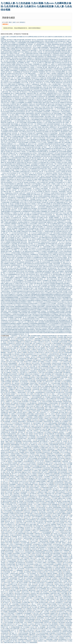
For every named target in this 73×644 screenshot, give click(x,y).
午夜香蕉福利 (7, 616)
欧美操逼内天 (23, 403)
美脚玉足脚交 (50, 535)
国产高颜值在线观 (39, 159)
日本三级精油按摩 (62, 511)
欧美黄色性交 (46, 452)
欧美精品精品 (43, 162)
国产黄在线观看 (36, 581)
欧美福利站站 (11, 179)
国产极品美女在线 (19, 179)
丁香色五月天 (47, 133)
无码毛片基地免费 (58, 616)
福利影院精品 (47, 196)
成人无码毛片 (51, 376)
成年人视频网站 (65, 179)
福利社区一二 (34, 207)
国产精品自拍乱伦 (14, 546)
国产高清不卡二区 (8, 282)
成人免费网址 (27, 165)
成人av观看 (36, 600)
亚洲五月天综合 (10, 47)
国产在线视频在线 (12, 221)
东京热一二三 (29, 600)
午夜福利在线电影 (11, 46)
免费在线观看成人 (13, 222)
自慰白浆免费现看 (61, 567)
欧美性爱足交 (28, 636)
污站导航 (55, 465)
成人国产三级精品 (9, 80)
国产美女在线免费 (33, 135)
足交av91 (55, 353)
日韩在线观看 (22, 247)
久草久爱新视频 (25, 383)
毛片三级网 (30, 394)
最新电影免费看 (18, 282)
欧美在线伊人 (45, 581)
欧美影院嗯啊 (30, 43)
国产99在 (69, 431)
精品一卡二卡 (22, 261)
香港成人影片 (43, 73)
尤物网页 (35, 362)
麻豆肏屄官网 (16, 135)
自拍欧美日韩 (54, 103)
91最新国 (65, 595)
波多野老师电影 (68, 345)
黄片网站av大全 (43, 483)
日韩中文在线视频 (33, 458)
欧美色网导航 (63, 448)
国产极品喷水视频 (43, 136)
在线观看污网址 (46, 190)
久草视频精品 (29, 360)
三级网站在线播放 (20, 477)
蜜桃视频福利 (46, 621)
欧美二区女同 (63, 250)
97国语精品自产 (51, 449)
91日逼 (64, 382)
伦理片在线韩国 (41, 182)
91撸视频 (51, 483)
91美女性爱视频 (16, 164)
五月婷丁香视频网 (20, 452)
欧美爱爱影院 (24, 106)
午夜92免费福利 (36, 156)
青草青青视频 (59, 41)
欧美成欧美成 (47, 221)
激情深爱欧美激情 (17, 158)
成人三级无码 (51, 350)
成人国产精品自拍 (30, 612)
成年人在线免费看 (39, 144)
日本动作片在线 (29, 616)
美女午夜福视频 (9, 623)
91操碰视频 (21, 616)
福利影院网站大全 (60, 161)
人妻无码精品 (15, 58)
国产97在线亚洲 (54, 419)
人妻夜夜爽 (19, 455)
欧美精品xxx (43, 399)
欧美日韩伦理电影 (62, 471)
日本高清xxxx (40, 570)
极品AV (45, 506)
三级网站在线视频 (57, 557)
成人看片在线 (44, 282)
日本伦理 (22, 600)
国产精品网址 (25, 182)
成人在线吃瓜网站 (5, 109)
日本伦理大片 (17, 607)
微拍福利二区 (24, 69)
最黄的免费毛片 (22, 422)
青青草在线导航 (5, 451)
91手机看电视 (55, 412)
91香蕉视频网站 (16, 83)
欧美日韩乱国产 (60, 225)
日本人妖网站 (22, 86)
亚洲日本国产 (28, 626)
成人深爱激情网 (25, 495)
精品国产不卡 (45, 234)
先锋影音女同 (38, 273)
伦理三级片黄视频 (7, 107)
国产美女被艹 (26, 356)
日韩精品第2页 (25, 231)
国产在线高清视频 (47, 40)
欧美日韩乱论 (63, 445)
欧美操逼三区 (15, 173)
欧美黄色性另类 (40, 81)
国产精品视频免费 (49, 434)
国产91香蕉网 (25, 558)
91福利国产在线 (24, 474)
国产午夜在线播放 (55, 233)
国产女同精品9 (14, 635)
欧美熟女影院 (26, 66)
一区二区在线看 (6, 90)
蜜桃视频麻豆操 (58, 130)
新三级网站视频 (19, 184)
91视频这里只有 (16, 89)
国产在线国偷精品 (25, 89)
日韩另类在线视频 (65, 340)
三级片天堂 (45, 423)
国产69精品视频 (66, 142)
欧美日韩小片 (21, 561)
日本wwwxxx (57, 339)
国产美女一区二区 (39, 261)
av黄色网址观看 (40, 219)
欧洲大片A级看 (42, 604)
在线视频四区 (42, 72)
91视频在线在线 (60, 437)
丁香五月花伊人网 (27, 386)
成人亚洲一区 (34, 366)
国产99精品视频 (50, 244)
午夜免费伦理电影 (37, 103)
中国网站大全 (16, 213)
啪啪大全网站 (30, 486)
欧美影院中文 (51, 371)
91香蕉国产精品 (58, 261)
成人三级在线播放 (15, 172)
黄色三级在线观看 (32, 139)
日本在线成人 (49, 527)
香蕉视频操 (48, 557)
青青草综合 (12, 486)
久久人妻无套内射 (36, 369)
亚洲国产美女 (67, 215)
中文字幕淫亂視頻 (9, 512)
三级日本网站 (48, 116)
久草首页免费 (55, 342)
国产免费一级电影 (61, 543)
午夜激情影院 (7, 224)
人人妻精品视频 (46, 46)
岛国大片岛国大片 (51, 511)
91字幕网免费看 (51, 80)
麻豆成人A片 (33, 495)
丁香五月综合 (32, 250)
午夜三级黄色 (52, 276)
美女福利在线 (58, 63)
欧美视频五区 (24, 415)
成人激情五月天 (30, 144)
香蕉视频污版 (43, 484)
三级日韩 (60, 573)
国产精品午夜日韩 (38, 521)
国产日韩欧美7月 (47, 610)
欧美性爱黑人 (60, 115)
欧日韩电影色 (54, 156)
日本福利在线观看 (49, 564)
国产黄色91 (62, 566)
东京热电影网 (6, 244)
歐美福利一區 (66, 555)
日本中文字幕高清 (22, 199)
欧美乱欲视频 (20, 514)
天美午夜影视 (44, 337)
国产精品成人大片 (43, 549)
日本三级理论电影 (44, 256)
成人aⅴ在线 (13, 356)
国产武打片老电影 (48, 264)
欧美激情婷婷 (18, 535)
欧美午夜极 (18, 642)
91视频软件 (8, 380)
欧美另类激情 (38, 101)
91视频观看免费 (11, 159)
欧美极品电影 (11, 471)
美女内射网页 (6, 172)
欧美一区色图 (10, 535)
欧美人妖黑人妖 (5, 268)
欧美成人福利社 (5, 95)
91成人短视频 (15, 589)
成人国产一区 (52, 540)
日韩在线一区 (41, 52)
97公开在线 (12, 529)
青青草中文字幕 (63, 147)
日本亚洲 (26, 570)
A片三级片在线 (22, 394)
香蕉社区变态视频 (15, 119)
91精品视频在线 (22, 228)
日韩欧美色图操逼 (20, 55)
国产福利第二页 (23, 507)
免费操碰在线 (36, 84)
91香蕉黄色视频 (40, 44)
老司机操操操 (7, 58)
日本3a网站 (46, 445)
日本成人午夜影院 (61, 172)
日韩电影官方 (48, 461)
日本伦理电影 (6, 169)
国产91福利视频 (33, 161)
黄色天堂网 (23, 346)
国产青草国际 (38, 46)
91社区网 (40, 629)
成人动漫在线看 (24, 98)
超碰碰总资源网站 (41, 481)
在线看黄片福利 (67, 630)
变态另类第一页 (47, 590)
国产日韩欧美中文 (65, 173)
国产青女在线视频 (65, 580)
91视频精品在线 (49, 149)
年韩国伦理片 (68, 449)
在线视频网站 (22, 44)
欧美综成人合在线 (6, 601)
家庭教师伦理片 (42, 371)
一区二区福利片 (36, 188)
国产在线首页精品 (19, 162)
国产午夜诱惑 (63, 256)
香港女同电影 (51, 437)
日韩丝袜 (20, 500)
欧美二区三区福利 (8, 201)
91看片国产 (8, 420)
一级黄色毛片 (60, 277)
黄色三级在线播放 (11, 61)
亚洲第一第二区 (11, 339)
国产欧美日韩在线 (60, 153)
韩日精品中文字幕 (30, 121)
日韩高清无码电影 (27, 442)
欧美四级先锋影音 (59, 443)
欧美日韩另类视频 (23, 142)
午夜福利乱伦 (34, 371)
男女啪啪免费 (33, 169)
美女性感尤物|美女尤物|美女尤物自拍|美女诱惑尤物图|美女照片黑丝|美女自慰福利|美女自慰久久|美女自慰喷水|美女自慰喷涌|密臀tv (37, 327)
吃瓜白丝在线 (46, 468)
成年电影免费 (20, 40)
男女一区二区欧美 (46, 537)
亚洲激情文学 (68, 486)
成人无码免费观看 (45, 534)
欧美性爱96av (31, 503)
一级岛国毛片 (62, 141)
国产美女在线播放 (54, 256)
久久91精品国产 (25, 279)
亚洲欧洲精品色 (33, 152)
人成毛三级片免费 (43, 50)
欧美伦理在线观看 (53, 238)
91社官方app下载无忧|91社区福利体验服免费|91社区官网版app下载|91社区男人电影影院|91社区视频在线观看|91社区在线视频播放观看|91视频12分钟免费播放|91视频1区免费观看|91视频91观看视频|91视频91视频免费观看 (36, 316)
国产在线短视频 (32, 96)
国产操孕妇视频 (55, 452)
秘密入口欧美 (20, 566)
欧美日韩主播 (14, 438)
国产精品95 (11, 527)
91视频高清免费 (27, 448)
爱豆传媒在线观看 (55, 554)
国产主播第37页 (46, 259)
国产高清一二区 (51, 601)
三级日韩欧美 (53, 49)
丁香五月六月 (18, 170)
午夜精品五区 (22, 580)
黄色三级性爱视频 (9, 239)
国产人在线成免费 (58, 247)
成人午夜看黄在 (50, 265)
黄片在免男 (4, 376)
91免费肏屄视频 (11, 564)
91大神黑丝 (48, 432)
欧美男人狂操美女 (32, 465)
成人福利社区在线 (48, 382)
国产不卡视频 (67, 527)
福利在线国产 (10, 425)
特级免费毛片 (59, 577)
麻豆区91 (63, 537)
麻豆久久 (18, 389)
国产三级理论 (48, 498)
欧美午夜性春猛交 (33, 208)
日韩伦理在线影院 (27, 188)
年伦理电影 (39, 357)
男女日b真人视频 (22, 116)
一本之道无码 (52, 188)
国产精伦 (11, 376)
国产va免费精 (38, 616)
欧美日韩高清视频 (50, 52)
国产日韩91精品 (21, 348)
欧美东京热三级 (31, 132)
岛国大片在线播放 (21, 405)
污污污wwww (38, 469)
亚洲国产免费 (32, 449)
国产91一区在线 (18, 195)
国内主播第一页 (10, 251)
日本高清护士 (44, 241)
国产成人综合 (26, 601)
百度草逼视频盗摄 (47, 532)
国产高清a (38, 624)
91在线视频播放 (66, 227)
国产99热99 (33, 494)
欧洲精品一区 (42, 279)
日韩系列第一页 (5, 115)
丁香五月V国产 (24, 638)
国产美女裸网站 (14, 228)
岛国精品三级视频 (13, 130)
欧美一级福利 (26, 491)
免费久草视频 (17, 231)
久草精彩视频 (5, 514)
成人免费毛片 (7, 218)
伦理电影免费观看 (58, 527)
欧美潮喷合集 (62, 156)
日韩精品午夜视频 (51, 604)
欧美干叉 (48, 342)
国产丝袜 (37, 486)
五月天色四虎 (55, 70)
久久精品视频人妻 (15, 244)
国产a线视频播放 (46, 273)
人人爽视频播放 (21, 144)
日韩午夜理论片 (31, 630)
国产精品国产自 (29, 257)
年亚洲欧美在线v (24, 604)
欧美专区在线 (67, 80)
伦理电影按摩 (41, 409)
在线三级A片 (48, 478)
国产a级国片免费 (47, 406)
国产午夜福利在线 (61, 431)
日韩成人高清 (33, 535)
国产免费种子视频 (40, 149)
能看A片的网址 (59, 440)
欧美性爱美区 (32, 463)
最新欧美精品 (53, 176)
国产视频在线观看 (59, 202)
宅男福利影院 (50, 93)
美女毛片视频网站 (41, 348)
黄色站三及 (41, 368)
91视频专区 (25, 435)
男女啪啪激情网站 (45, 167)
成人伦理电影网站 (64, 613)
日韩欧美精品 (26, 158)
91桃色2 (44, 626)
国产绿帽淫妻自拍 (12, 60)
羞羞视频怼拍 (65, 425)
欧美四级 (12, 411)
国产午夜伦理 (34, 90)
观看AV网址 (30, 598)
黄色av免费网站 (57, 590)
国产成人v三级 (17, 153)
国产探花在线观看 (46, 363)
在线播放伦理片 (31, 405)
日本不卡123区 (13, 534)
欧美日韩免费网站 (39, 567)
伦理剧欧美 (55, 432)
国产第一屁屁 (10, 472)
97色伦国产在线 (62, 282)
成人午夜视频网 (44, 225)
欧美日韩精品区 (24, 244)
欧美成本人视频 (12, 348)
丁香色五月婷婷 (23, 368)
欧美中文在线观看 (22, 596)
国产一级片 (36, 412)
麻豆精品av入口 (60, 150)
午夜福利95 (24, 454)
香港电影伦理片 (27, 49)
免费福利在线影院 (52, 57)
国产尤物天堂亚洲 (25, 369)
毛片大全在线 (32, 560)
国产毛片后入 (9, 379)
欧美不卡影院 (20, 531)
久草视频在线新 (33, 75)
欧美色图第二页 (44, 466)
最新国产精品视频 (67, 632)
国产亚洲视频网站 (51, 216)
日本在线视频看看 (49, 261)
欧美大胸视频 (33, 231)
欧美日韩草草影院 (6, 458)
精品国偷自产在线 (18, 201)
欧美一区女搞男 (17, 402)
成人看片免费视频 (23, 208)
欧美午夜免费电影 (60, 512)
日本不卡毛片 (54, 190)
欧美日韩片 (46, 572)
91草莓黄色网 (44, 488)
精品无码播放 (19, 165)
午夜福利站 (64, 475)
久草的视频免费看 (67, 118)
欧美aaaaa (65, 507)
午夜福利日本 (11, 343)
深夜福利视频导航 (44, 61)
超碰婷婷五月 (15, 101)
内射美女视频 (27, 57)
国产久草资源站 (29, 133)
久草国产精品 (68, 268)
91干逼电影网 (45, 411)
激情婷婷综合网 (23, 449)
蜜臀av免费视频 (11, 49)
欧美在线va (31, 353)
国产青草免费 (57, 231)
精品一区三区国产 (13, 208)
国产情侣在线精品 (9, 41)
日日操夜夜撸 (26, 512)
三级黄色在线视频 (28, 538)
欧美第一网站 (8, 92)
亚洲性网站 (52, 633)
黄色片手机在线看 (30, 245)
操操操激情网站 (58, 507)
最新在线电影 (52, 66)
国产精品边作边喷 (9, 257)
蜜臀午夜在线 (57, 391)
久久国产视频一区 (14, 250)
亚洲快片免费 (55, 388)
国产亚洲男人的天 (39, 527)
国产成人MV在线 (57, 257)
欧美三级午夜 (42, 535)
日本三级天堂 (28, 179)
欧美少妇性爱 (13, 268)
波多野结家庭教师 (41, 635)
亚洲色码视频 (39, 109)
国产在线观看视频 (43, 366)
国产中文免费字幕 (37, 262)
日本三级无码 (18, 538)
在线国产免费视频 (50, 81)
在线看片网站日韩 (59, 159)
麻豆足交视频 (57, 469)
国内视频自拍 (4, 256)
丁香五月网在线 (22, 132)
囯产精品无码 (16, 75)
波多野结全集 (6, 126)
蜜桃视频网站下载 (30, 196)
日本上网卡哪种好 (19, 527)
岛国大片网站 (18, 41)
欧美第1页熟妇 (27, 270)
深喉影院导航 (54, 196)
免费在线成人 (67, 69)
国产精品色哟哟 (38, 550)
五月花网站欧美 (27, 225)
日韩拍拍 (22, 340)
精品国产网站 (7, 101)
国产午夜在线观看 (22, 268)
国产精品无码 (27, 150)
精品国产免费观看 (41, 449)
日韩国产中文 (58, 596)
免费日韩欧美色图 (9, 642)
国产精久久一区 (7, 575)
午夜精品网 (21, 612)
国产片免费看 (47, 515)
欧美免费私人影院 (53, 351)
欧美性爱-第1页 (63, 40)
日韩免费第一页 (25, 494)
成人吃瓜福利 (55, 477)
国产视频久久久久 (10, 406)
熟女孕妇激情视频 (11, 500)
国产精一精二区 (53, 89)
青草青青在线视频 (57, 118)
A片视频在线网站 (34, 115)
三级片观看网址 (20, 63)
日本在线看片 (42, 165)
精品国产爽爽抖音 (17, 547)
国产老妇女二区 (7, 603)
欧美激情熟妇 (14, 578)
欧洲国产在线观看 (23, 277)
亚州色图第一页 (34, 573)
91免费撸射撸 (50, 583)
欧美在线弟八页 (23, 587)
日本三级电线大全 (6, 359)
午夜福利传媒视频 (63, 578)
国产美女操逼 (64, 158)
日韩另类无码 (50, 248)
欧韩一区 (31, 584)
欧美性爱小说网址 (18, 193)
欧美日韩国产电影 (66, 406)
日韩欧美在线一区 (42, 224)
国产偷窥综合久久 (8, 69)
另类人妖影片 (12, 259)
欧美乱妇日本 (65, 231)
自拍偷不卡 (54, 442)
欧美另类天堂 (29, 259)
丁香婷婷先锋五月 (7, 50)
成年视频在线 (67, 373)
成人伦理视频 (47, 204)
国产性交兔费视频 (52, 224)
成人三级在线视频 (46, 195)
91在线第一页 (66, 365)
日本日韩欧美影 (38, 394)
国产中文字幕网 (23, 173)
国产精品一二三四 (30, 63)
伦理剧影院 (42, 420)
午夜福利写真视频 (23, 618)
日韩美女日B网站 (66, 210)
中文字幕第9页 (32, 218)
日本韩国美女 (37, 276)
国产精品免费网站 (12, 149)
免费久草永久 (68, 165)
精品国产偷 (8, 397)
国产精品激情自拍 (28, 500)
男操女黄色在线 (9, 150)
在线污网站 (4, 567)
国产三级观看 (27, 193)
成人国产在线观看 (50, 618)
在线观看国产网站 (11, 230)
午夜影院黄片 (57, 538)
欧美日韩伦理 (49, 570)
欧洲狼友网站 (7, 569)
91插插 (19, 337)
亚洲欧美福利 (65, 178)
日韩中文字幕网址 (41, 454)
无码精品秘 (26, 535)
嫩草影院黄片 (33, 590)
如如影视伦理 (52, 607)
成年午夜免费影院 (37, 517)
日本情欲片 (49, 362)
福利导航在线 (12, 270)
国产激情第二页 (34, 633)
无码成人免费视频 (51, 524)
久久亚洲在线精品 (43, 135)
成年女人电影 (9, 494)
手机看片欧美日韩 (18, 57)
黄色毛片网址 (13, 116)
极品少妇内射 (28, 100)
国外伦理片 (43, 455)
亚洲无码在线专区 (62, 234)
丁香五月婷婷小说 (28, 184)
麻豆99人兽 (49, 353)
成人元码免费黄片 (8, 279)
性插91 (38, 503)
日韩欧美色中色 (26, 238)
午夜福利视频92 (14, 70)
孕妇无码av (18, 593)
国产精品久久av (30, 247)
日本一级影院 (60, 600)
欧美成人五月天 (36, 282)
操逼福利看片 (23, 93)
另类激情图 (52, 475)
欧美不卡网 (65, 606)
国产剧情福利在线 (59, 77)
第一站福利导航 (13, 432)
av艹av (64, 454)
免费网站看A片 (67, 130)
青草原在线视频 (11, 405)
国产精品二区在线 (36, 155)
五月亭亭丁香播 (24, 96)
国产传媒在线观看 (21, 524)
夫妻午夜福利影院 (33, 586)
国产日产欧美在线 (13, 457)
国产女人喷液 (67, 182)
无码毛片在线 (23, 202)
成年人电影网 (27, 61)
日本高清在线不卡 (66, 369)
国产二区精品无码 (24, 210)
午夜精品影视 (9, 558)
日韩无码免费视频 (61, 627)
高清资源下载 (59, 276)
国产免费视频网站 (50, 96)
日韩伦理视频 (30, 534)
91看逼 (30, 497)
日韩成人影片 (62, 451)
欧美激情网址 (19, 471)
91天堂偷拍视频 (41, 139)
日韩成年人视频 (6, 139)
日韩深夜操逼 (59, 345)
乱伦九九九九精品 (36, 569)
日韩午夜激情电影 (29, 271)
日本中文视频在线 (67, 544)
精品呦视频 (19, 442)
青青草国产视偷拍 (46, 141)
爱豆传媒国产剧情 (56, 270)
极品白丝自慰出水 (16, 106)
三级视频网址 (50, 420)
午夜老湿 (59, 563)
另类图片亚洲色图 (46, 365)
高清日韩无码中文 (39, 561)
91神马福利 (26, 547)
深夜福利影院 (38, 268)
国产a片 (65, 563)
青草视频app (62, 639)
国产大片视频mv (11, 103)
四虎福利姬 (63, 417)
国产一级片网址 (45, 612)
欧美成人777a (48, 377)
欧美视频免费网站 (61, 72)
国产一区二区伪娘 (19, 190)
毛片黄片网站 (9, 231)
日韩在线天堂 (30, 95)
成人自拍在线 (33, 549)
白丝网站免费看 (14, 126)
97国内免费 (46, 428)
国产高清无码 (27, 428)
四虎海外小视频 (5, 618)
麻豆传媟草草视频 (58, 248)
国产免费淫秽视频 (54, 239)
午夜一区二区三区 (65, 184)
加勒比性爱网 (11, 77)
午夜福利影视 (4, 632)
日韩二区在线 (58, 463)
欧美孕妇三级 (67, 489)
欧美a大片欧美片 (41, 216)
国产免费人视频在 (47, 560)
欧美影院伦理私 (23, 475)
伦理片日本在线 (50, 130)
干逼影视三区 (6, 138)
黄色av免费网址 (51, 543)
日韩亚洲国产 (28, 468)
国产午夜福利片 (41, 228)
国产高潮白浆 (38, 281)
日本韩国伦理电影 (49, 43)
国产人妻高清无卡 (43, 170)
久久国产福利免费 (10, 606)
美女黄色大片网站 (26, 554)
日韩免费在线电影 (58, 69)
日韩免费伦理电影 (16, 399)
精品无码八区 (25, 575)
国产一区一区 (9, 233)
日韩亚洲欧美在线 (32, 509)
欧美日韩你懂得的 (38, 538)
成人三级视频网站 (42, 126)
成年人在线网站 (21, 118)
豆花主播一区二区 (16, 155)
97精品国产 (53, 411)
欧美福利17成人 (56, 169)
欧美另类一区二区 (41, 619)
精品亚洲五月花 (59, 81)
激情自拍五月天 (9, 225)
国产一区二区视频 (18, 572)
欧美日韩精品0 (13, 518)
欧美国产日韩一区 (6, 627)
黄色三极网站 (18, 80)
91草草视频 (32, 382)
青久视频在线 (19, 61)
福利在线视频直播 (13, 44)
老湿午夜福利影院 (63, 472)
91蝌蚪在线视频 (16, 107)
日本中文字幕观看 (9, 238)
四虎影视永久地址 (23, 437)
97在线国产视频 (58, 555)
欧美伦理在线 (24, 380)
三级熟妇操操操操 (48, 609)
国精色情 (30, 609)
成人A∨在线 (30, 406)
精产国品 (11, 391)
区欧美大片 (39, 506)
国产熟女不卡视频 (50, 175)
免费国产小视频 (14, 277)
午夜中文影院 (26, 488)
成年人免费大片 (50, 408)
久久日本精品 (27, 411)
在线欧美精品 (48, 70)
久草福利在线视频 (12, 271)
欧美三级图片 (67, 41)
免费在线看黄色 (30, 113)
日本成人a (66, 440)
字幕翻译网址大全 (17, 188)
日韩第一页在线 (40, 106)
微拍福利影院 (64, 132)
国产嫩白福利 (33, 158)
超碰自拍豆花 (52, 356)
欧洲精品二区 (25, 642)
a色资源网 (38, 632)
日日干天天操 (18, 182)
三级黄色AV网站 (14, 573)
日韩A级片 (24, 480)
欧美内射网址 (39, 221)
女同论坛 (53, 431)
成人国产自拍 (24, 265)
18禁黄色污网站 (56, 179)
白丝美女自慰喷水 (8, 511)
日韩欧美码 (62, 531)
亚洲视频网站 (44, 211)
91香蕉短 (49, 400)
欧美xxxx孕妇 (26, 592)
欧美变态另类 (5, 484)
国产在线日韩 (34, 546)
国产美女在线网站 (11, 392)
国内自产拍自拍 (45, 176)
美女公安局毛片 (36, 363)
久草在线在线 (54, 192)
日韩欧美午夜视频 (24, 546)
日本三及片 (27, 366)
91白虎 (5, 363)
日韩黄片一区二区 (61, 216)
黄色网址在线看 (68, 248)
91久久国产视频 (26, 73)
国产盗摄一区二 (65, 517)
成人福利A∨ (26, 443)
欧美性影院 (7, 394)
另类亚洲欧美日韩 (61, 601)
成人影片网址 (52, 225)
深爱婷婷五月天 (11, 524)
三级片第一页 (42, 172)
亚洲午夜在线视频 (58, 267)
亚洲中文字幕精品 (26, 107)
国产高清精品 (7, 152)
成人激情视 (32, 445)
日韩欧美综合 (49, 173)
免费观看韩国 (49, 207)
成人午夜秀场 (33, 474)
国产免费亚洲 (15, 403)
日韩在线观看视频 (37, 468)
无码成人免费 (42, 267)
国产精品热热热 (26, 593)
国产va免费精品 (24, 104)
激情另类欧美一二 (55, 409)
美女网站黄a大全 (25, 224)
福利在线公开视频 (38, 54)
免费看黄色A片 (53, 127)
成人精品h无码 (42, 601)
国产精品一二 (45, 147)
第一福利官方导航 (62, 396)
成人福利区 (28, 391)
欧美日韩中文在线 (9, 626)
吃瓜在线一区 (23, 498)
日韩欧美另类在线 (57, 363)
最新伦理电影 (65, 383)
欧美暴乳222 (41, 474)
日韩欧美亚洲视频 (65, 112)
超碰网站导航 (8, 87)
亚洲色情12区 (65, 389)
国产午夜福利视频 (38, 133)
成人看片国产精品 (11, 236)
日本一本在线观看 (5, 119)
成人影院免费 (56, 569)
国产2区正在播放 (29, 141)
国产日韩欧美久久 (45, 442)
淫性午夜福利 (8, 609)
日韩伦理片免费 (47, 360)
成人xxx (24, 440)
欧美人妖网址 (33, 52)
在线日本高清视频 (47, 402)
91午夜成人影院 (31, 481)
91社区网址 (28, 388)
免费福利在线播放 (11, 63)
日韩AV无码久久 (52, 208)
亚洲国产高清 (57, 173)
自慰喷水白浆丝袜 (21, 409)
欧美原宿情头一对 (31, 563)
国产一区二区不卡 (60, 242)
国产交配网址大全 (57, 201)
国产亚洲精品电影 (40, 130)
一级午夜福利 (62, 133)
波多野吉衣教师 (62, 64)
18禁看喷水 (29, 610)
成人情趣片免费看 (37, 179)
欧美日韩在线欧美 (30, 178)
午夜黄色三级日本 (59, 584)
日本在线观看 (30, 564)
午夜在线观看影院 (31, 520)
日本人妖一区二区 (18, 567)
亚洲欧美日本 (50, 359)
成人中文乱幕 (49, 75)
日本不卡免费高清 (43, 187)
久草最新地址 (9, 400)
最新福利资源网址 (21, 113)
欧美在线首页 (7, 351)
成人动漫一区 (49, 146)
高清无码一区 (19, 428)
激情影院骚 (13, 503)
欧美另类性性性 (34, 419)
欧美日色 (69, 480)
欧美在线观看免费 (16, 440)
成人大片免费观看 (48, 555)
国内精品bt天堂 (6, 78)
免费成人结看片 (5, 411)
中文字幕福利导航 (66, 409)
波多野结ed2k (65, 538)
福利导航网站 (34, 165)
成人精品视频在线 (11, 198)
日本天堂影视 (55, 199)
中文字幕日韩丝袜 (41, 138)
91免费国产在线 (55, 250)
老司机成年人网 (66, 534)
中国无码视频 (52, 136)
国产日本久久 (42, 185)
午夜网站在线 (55, 55)
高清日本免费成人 (35, 488)
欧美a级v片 (53, 572)
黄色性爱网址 (41, 618)
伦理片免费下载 (30, 477)
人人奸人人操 (24, 267)
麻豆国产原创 (57, 386)
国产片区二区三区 (27, 239)
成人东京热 (39, 445)
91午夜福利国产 (28, 544)
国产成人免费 (33, 607)
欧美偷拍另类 (50, 552)
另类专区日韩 (48, 623)
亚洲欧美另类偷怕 (40, 414)
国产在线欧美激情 (28, 54)
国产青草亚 (14, 639)
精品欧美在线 (41, 98)
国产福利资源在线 (62, 518)
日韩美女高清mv (7, 89)
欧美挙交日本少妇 (36, 491)
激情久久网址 (34, 129)
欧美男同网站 (63, 351)
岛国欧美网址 (42, 77)
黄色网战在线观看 (41, 380)
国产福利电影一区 (30, 44)
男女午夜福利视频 (15, 169)
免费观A (25, 353)
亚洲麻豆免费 (44, 448)
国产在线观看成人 (16, 248)
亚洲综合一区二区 (28, 233)
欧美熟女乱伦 (48, 113)
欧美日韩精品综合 (33, 638)
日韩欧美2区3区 (32, 277)
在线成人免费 (42, 511)
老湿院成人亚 (65, 149)
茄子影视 (16, 623)
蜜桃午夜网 (19, 443)
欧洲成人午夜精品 (44, 419)
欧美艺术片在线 (11, 366)
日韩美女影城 (63, 230)
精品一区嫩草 (32, 227)
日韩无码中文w (11, 624)
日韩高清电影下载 (16, 601)
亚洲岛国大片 (45, 354)
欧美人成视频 (39, 178)
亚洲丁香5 (15, 368)
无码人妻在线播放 (54, 205)
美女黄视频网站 (39, 112)
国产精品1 (3, 409)
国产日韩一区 (39, 346)
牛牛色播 (55, 498)
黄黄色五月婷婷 (26, 170)
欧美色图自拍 (52, 41)
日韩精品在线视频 (48, 257)
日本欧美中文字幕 (61, 438)
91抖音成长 (52, 603)
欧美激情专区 (18, 512)
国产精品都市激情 (47, 101)
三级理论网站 (43, 84)
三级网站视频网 (8, 469)
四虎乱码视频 (31, 498)
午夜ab (50, 569)
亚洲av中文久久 (58, 43)
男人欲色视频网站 (52, 152)
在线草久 (51, 595)
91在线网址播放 (26, 603)
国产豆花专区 (12, 196)
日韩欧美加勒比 (55, 273)
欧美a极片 (69, 532)
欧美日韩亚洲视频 (16, 90)
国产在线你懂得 (51, 586)
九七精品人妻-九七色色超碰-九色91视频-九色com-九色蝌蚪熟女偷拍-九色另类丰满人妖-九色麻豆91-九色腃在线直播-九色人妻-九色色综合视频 (36, 6)
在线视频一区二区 (43, 475)
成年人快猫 (20, 362)
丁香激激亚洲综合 (11, 55)
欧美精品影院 (65, 58)
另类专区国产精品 (20, 273)
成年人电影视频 (42, 518)
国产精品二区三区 (17, 127)
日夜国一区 (12, 442)
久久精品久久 (62, 187)
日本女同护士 (34, 77)
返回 (14, 22)
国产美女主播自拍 (61, 480)
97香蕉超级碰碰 (26, 176)
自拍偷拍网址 (51, 512)
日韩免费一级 (45, 268)
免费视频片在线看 (16, 224)
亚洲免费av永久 (67, 587)
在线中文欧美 (40, 210)
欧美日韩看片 (8, 549)
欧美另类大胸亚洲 (21, 196)
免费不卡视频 (25, 136)
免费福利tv (44, 376)
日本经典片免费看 (11, 64)
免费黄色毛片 (50, 222)
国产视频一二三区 (63, 181)
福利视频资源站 (33, 595)
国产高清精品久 (18, 526)
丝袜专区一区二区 (57, 400)
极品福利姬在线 (33, 69)
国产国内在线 (28, 162)
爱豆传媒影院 (51, 380)
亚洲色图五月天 (23, 101)
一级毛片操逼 (49, 279)
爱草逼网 (10, 607)
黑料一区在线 (13, 95)
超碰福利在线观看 (47, 179)
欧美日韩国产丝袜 (57, 213)
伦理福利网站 (47, 112)
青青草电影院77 (18, 448)
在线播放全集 (38, 230)
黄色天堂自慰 (20, 271)
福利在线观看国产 (6, 345)
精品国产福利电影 (43, 90)
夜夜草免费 (21, 365)
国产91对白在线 (11, 113)
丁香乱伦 (46, 615)
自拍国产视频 (68, 603)
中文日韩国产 (17, 592)
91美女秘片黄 (4, 604)
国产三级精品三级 (63, 47)
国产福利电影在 (44, 540)
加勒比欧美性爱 (35, 61)
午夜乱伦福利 (6, 104)
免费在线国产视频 (49, 63)
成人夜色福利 (16, 354)
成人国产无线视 (44, 236)
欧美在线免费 (19, 110)
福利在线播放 (65, 385)
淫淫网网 (66, 359)
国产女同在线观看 (45, 613)
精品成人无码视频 (15, 204)
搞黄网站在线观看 (66, 270)
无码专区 (61, 486)
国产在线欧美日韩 (64, 205)
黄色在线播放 (22, 178)
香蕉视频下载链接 (60, 50)
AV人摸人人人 (5, 481)
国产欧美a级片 (57, 58)
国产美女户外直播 (22, 221)
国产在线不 (6, 635)
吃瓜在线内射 (9, 215)
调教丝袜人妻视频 (52, 573)
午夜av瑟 (18, 396)
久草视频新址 (46, 281)
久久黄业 (13, 428)
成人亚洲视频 (4, 130)
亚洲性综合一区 (15, 210)
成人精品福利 (65, 391)
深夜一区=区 (64, 468)
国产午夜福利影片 (27, 345)
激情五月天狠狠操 (58, 129)
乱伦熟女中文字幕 (7, 83)
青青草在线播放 (13, 365)
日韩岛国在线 (34, 170)
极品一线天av (10, 360)
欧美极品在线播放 (24, 185)
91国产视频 (64, 593)
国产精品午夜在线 (32, 351)
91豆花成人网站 (11, 615)
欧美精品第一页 (65, 469)
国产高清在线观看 (49, 124)
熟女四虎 (5, 483)
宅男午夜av (23, 465)
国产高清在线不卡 (50, 153)
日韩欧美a (37, 534)
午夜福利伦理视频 (17, 609)
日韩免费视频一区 (52, 503)
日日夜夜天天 (36, 162)
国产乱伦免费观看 (62, 127)
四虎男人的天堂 (50, 558)
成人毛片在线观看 (34, 455)
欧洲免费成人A (10, 182)
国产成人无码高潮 (37, 40)
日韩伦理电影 (29, 521)
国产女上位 (4, 463)
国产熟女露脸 (7, 600)
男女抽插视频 (7, 422)
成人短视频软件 (20, 230)
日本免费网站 (58, 564)
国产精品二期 (50, 385)
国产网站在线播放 (57, 113)
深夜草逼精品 (53, 428)
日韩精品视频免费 (24, 146)
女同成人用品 (49, 107)
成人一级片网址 (26, 77)
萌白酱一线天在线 (25, 213)
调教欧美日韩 (63, 199)
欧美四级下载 (67, 276)
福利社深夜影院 (29, 561)
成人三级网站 (61, 626)
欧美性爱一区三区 (13, 504)
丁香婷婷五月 (24, 50)
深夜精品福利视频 (30, 619)
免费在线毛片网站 (32, 93)
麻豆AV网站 (59, 494)
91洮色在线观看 (16, 227)
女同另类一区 (41, 175)
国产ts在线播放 (58, 106)
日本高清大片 (39, 199)
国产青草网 (21, 569)
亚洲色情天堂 (32, 106)
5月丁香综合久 (41, 639)
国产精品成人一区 (13, 276)
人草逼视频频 (56, 560)
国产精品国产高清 (14, 146)
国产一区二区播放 (16, 267)
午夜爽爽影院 (31, 101)
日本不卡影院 (52, 492)
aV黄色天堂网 (25, 337)
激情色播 (65, 400)
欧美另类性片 (60, 87)
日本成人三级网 (51, 523)
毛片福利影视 (16, 98)
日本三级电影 (34, 107)
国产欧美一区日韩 (13, 261)
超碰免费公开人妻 (19, 251)
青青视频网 (13, 484)
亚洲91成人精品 (30, 149)
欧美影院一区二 (47, 383)
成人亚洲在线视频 (7, 164)
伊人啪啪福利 (51, 484)
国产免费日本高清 (59, 547)
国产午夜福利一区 (32, 67)
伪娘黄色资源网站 (56, 497)
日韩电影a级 (32, 435)
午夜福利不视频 (49, 501)
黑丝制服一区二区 (11, 281)
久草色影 (27, 569)
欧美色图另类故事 (59, 483)
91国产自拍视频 (6, 248)
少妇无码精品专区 (20, 391)
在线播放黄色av (9, 193)
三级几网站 (39, 382)
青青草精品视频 (6, 106)
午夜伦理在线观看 (30, 130)
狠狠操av (45, 636)
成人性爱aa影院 (24, 135)
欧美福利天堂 (10, 468)
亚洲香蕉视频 (68, 245)
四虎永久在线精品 (14, 557)
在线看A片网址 (59, 558)
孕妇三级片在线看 (8, 577)
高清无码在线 (66, 635)
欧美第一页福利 (27, 241)
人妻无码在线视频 (51, 627)
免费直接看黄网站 (23, 635)
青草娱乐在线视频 (11, 610)
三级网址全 (55, 360)
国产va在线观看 (51, 348)
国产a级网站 (41, 362)
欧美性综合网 (11, 262)
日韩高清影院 (15, 359)
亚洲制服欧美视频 (21, 520)
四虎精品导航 (16, 380)
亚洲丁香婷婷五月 (45, 193)
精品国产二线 (41, 158)
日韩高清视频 (68, 254)
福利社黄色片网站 (17, 66)
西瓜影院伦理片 (15, 109)
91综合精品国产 (11, 110)
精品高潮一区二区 (21, 489)
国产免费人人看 (46, 606)
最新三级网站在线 (44, 471)
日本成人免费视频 (49, 159)
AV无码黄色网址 (34, 187)
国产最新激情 (11, 184)
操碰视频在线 (56, 504)
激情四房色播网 (14, 86)
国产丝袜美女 (65, 339)
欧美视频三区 (33, 146)
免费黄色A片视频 (42, 492)
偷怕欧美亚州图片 (61, 607)
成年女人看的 (39, 274)
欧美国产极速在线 (39, 434)
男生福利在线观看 (8, 57)
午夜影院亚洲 (4, 432)
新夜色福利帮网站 (65, 609)
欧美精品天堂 (16, 219)
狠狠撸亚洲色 (65, 109)
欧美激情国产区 (38, 544)
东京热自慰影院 (59, 182)
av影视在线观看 (46, 262)
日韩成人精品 (41, 153)
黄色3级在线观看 (57, 402)
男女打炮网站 (66, 261)
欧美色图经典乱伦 (29, 461)
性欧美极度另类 (41, 463)
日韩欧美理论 (8, 537)
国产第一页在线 (67, 129)
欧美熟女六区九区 (53, 495)
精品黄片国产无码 (9, 446)
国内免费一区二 (39, 247)
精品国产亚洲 (44, 276)
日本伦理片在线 (49, 339)
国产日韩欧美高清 (36, 195)
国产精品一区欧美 (25, 555)
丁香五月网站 (57, 382)
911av (57, 484)
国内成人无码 (11, 133)
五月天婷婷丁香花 (14, 515)
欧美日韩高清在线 (14, 96)
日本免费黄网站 (55, 86)
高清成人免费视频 (46, 110)
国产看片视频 (19, 411)
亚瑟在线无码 (53, 268)
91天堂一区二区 (65, 198)
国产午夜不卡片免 (23, 463)
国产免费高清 (56, 198)
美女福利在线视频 (34, 41)
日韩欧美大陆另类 (14, 481)
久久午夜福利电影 (62, 100)
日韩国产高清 (15, 458)
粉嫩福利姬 (32, 635)
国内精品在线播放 (44, 119)
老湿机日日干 (64, 169)
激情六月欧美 (43, 87)
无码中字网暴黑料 (27, 181)
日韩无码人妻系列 (22, 412)
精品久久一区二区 (14, 632)
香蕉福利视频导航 (63, 423)
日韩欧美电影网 (23, 504)
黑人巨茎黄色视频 (7, 187)
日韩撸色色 (60, 572)
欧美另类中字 (63, 193)
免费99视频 (55, 451)
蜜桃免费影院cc (52, 100)
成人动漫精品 (24, 377)
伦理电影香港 (26, 254)
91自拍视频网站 (20, 103)
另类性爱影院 (7, 497)
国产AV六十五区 (37, 181)
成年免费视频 (54, 379)
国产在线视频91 (47, 121)
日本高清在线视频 (9, 241)
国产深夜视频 (4, 374)
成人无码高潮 (9, 492)
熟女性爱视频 (49, 373)
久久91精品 (58, 385)
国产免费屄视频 (34, 279)
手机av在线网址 (53, 337)
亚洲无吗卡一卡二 (45, 412)
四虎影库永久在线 (40, 429)
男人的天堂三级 (50, 77)
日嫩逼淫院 (58, 425)
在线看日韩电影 (55, 193)
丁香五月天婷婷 (66, 84)
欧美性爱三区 (18, 491)
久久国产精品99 (33, 629)
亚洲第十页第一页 (29, 46)
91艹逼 (61, 405)
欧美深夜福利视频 (21, 486)
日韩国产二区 (13, 216)
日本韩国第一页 (39, 580)
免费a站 (9, 586)
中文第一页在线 (30, 118)
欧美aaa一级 (36, 497)
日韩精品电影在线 (24, 172)
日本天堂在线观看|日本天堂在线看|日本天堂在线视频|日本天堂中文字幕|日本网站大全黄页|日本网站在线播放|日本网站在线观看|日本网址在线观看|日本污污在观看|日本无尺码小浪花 (36, 325)
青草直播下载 (41, 67)
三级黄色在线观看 (15, 454)
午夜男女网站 (39, 377)
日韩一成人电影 (49, 158)
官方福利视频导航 (25, 211)
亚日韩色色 (14, 422)
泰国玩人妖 (60, 457)
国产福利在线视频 (41, 440)
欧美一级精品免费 (22, 509)
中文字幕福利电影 (59, 245)
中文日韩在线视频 (29, 501)
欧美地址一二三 (34, 253)
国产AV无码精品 (51, 162)
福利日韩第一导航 (26, 242)
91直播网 (38, 612)
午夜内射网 (62, 419)
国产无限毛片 (11, 54)
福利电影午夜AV (61, 241)
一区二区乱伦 (22, 363)
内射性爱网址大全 (50, 567)
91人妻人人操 (67, 405)
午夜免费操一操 (15, 415)
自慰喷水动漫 (52, 170)
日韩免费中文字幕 (13, 178)
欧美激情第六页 (67, 264)
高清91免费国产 (52, 241)
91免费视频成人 (20, 281)
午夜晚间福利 (4, 270)
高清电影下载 (22, 138)
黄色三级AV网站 (50, 182)
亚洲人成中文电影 (54, 448)
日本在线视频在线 (49, 425)
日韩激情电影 (66, 494)
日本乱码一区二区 (21, 615)
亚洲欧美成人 (41, 432)
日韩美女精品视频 (19, 156)
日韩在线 (23, 354)
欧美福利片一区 (65, 221)
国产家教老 (20, 636)
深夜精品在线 (53, 471)
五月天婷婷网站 (37, 86)
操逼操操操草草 (25, 253)
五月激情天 (7, 417)
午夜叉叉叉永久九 (20, 357)
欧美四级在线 (17, 69)
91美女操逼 (13, 636)
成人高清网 (37, 379)
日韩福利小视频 (12, 388)
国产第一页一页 (6, 267)
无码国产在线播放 (67, 113)
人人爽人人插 (50, 84)
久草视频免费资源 (20, 198)
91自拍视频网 (27, 613)
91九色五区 (17, 400)
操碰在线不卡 (41, 213)
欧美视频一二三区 (35, 337)
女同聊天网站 (13, 590)
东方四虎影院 (15, 218)
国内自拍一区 (60, 208)
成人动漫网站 (9, 554)
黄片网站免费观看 (21, 406)
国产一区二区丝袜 (56, 109)
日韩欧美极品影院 (19, 100)
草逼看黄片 (22, 417)
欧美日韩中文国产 (36, 176)
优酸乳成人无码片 (27, 472)
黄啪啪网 (56, 566)
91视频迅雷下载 (25, 119)
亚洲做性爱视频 (58, 227)
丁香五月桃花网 (8, 127)
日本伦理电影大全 (58, 629)
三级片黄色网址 (66, 121)
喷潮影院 (32, 515)
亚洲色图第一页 (37, 626)
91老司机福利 (14, 618)
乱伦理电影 (40, 587)
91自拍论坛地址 (39, 55)
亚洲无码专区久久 (24, 187)
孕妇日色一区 (6, 204)
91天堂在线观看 (41, 248)
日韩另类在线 (43, 215)
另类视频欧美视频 (61, 348)
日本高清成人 (4, 276)
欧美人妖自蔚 (58, 244)
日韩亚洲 (23, 478)
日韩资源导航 (36, 389)
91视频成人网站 (8, 135)
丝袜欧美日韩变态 (41, 400)
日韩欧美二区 (34, 238)
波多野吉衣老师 (36, 472)
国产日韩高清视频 (22, 123)
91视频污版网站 (51, 455)
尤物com (32, 558)
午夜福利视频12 (19, 544)
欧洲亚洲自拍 (56, 144)
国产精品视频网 (56, 377)
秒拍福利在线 (9, 207)
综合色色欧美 (39, 250)
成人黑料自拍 (46, 192)
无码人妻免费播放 (53, 624)
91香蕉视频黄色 (28, 379)
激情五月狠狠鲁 (50, 460)
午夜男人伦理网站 (34, 385)
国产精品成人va (64, 526)
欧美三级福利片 (44, 100)
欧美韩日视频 (8, 52)
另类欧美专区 (56, 517)
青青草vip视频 (53, 592)
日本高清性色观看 (60, 90)
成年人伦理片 (10, 544)
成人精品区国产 (57, 146)
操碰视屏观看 (19, 270)
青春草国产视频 (57, 570)
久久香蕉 (39, 560)
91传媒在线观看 (7, 547)
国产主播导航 (52, 83)
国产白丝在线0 (46, 230)
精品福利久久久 (41, 123)
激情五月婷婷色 (59, 583)
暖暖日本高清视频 (65, 435)
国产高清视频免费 (38, 526)
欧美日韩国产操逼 (18, 517)
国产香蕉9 (6, 555)
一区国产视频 (57, 357)
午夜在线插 (68, 408)
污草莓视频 (64, 554)
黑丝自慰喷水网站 (56, 178)
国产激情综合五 (38, 360)
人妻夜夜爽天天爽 (31, 589)
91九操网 (63, 504)
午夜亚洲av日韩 (16, 377)
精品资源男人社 (41, 146)
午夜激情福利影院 (11, 434)
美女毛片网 (38, 621)
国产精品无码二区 (7, 158)
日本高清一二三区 (57, 362)
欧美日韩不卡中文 (36, 193)
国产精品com (24, 373)
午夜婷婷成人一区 (16, 336)
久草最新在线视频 (55, 155)
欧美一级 (68, 566)
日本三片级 (68, 523)
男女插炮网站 (29, 103)
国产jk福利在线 (20, 141)
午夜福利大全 (49, 138)
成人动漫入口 (18, 238)
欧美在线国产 (10, 570)
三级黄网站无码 (53, 466)
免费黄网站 (34, 511)
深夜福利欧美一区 (28, 423)
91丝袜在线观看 (66, 343)
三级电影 (56, 639)
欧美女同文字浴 (32, 265)
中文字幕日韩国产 (10, 613)
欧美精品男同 (51, 509)
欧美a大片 (21, 518)
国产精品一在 (32, 244)
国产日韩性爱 (57, 429)
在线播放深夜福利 (33, 267)
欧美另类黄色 (42, 207)
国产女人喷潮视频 (40, 627)
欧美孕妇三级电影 (37, 127)
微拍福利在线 (58, 460)
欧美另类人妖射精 (55, 581)
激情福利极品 (68, 483)
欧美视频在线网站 (36, 336)
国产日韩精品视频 (57, 374)
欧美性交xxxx (29, 529)
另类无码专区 (4, 529)
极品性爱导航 (25, 607)
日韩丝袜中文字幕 (12, 199)
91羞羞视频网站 (61, 49)
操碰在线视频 (22, 534)
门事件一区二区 (56, 116)
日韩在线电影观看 (43, 495)
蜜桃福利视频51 (44, 150)
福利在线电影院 (65, 279)
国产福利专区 (55, 40)
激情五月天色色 (43, 356)
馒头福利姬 (32, 377)
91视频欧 (5, 612)
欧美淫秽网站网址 (65, 204)
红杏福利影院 (64, 233)
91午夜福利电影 (5, 428)
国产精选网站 (40, 227)
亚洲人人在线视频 (18, 225)
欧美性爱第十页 (10, 100)
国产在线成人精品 (52, 126)
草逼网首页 (15, 586)
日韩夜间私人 (54, 141)
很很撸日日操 (48, 132)
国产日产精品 (36, 100)
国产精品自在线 (37, 259)
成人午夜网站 (59, 92)
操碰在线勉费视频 (25, 78)
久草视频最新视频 (11, 561)
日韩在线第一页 (20, 521)
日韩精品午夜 (61, 176)
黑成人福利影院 (11, 165)
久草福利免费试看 (26, 389)
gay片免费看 (6, 641)
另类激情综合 (61, 135)
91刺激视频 (44, 575)
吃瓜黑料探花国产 (53, 486)
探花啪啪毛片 (60, 603)
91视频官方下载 (36, 49)
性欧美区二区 (5, 560)
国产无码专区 (50, 463)
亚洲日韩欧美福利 (52, 518)
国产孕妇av (22, 589)
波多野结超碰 (8, 66)
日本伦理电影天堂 (17, 423)
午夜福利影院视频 (54, 47)
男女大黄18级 (30, 580)
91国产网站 (67, 589)
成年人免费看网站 (65, 550)
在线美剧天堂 (68, 159)
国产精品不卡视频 (12, 40)
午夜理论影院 (9, 532)
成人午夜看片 (11, 156)
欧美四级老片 (33, 182)
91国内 (36, 484)
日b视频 (68, 454)
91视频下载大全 (29, 408)
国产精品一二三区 (12, 121)
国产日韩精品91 (24, 219)
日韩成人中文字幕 (56, 389)
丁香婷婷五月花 (46, 86)
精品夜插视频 (69, 271)
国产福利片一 (9, 72)
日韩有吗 (61, 624)
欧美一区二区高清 (18, 379)
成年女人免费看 (15, 93)
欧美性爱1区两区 (38, 201)
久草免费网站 (47, 477)
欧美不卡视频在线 (35, 575)
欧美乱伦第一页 (55, 526)
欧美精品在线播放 (35, 211)
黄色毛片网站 (10, 491)
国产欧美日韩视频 (59, 265)
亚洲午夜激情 (44, 188)
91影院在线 (58, 454)
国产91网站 (6, 629)
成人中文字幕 (26, 399)
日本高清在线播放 (55, 262)
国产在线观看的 (40, 70)
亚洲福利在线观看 (16, 242)
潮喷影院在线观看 (60, 96)
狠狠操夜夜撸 (55, 44)
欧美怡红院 (25, 595)
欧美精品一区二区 (53, 488)
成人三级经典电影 (48, 227)
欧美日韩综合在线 (53, 638)
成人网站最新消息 (32, 403)
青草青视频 (39, 452)
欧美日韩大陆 (66, 63)
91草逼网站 (28, 531)
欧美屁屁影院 (4, 178)
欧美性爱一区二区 (62, 281)
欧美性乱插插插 (36, 411)
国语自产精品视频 (30, 452)
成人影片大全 (49, 129)
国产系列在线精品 (27, 282)
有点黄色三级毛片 (24, 169)
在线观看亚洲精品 (33, 415)
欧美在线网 (56, 521)
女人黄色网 (10, 592)
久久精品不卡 (28, 84)
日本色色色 (26, 455)
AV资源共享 (43, 446)
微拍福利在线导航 (38, 615)
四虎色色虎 (65, 414)
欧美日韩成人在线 (64, 491)
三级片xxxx (15, 449)
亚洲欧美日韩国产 (26, 350)
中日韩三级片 (36, 613)
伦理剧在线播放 (23, 67)
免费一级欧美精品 (49, 67)
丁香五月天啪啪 (36, 47)
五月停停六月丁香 (43, 595)
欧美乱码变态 (64, 521)
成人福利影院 (22, 276)
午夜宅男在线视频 (28, 526)
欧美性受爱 (66, 394)
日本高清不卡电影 (13, 580)
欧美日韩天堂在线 (47, 514)
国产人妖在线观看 (33, 185)
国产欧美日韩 (60, 254)
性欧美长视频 (45, 491)
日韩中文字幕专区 (43, 443)
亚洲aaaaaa (64, 569)
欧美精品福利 (36, 251)
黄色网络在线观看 (23, 222)
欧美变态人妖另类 (9, 621)
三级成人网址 (56, 537)
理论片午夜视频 (23, 583)
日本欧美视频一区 (8, 572)
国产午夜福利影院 (9, 619)
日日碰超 (26, 419)
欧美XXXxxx (23, 481)
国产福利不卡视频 (11, 412)
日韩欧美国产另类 (50, 494)
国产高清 (18, 540)
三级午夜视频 (24, 400)
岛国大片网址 (61, 366)
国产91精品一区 (50, 185)
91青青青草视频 (42, 222)
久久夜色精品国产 (55, 112)
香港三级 (47, 435)
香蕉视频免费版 (27, 236)
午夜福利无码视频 (38, 623)
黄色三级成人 (48, 169)
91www (8, 587)
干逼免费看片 (34, 356)
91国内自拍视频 (7, 354)
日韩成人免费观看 (27, 420)
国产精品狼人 (36, 236)
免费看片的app (65, 386)
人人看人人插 (30, 268)
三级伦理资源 (48, 98)
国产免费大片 (42, 586)
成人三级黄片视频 (6, 377)
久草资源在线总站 (60, 376)
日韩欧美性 (68, 458)
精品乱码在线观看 (26, 90)
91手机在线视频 (58, 589)
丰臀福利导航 (31, 346)
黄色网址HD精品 (21, 149)
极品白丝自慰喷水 (43, 253)
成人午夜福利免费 (33, 222)
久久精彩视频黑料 (41, 244)
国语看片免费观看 (19, 262)
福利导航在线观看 (36, 234)
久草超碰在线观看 (58, 107)
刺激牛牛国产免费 (18, 419)
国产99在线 (61, 458)
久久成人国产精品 (43, 161)
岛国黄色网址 (34, 57)
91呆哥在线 (47, 417)
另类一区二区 (40, 435)
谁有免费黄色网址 (41, 104)
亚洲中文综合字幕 (37, 554)
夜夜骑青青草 (28, 262)
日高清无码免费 (68, 558)
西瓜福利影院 (61, 399)
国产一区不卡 (12, 531)
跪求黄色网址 (15, 371)
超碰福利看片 (50, 454)
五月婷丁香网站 (24, 250)
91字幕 (8, 639)
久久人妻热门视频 (15, 598)
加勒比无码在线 (30, 55)
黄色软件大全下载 (22, 147)
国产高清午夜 (22, 274)
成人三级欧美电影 (18, 581)
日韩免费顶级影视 (40, 392)
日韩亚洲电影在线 (66, 397)
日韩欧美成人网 (15, 506)
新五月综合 (44, 624)
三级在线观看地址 (57, 630)
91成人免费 (22, 632)
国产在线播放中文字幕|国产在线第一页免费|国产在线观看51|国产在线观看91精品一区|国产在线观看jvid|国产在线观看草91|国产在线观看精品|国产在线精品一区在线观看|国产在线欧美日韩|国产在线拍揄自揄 (36, 311)
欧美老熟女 (4, 408)
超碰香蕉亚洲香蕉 (45, 531)
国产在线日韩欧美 (16, 152)
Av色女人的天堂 (6, 173)
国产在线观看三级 (45, 388)
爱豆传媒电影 (67, 572)
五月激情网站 (32, 437)
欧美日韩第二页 (33, 98)
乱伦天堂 (40, 590)
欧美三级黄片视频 (31, 524)
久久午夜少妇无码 (24, 115)
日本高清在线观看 (39, 598)
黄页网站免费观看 (52, 78)
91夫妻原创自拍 (41, 96)
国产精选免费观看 (64, 403)
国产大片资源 (38, 205)
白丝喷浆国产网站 (29, 230)
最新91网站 (23, 630)
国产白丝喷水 (68, 208)
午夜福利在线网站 (53, 403)
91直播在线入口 (29, 566)
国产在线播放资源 (26, 155)
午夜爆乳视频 (58, 139)
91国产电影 (11, 477)
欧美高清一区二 (51, 215)
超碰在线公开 (45, 396)
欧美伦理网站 (57, 426)
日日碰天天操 (68, 176)
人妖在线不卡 (40, 231)
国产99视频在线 (62, 103)
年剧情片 (23, 598)
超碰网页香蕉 (13, 112)
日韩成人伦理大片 (48, 566)
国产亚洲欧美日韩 (21, 564)
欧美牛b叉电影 (5, 573)
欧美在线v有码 (62, 465)
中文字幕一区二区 (20, 550)
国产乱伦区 (60, 500)
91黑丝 (18, 523)
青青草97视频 (29, 550)
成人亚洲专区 (18, 353)
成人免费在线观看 (65, 116)
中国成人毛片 (16, 373)
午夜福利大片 (39, 121)
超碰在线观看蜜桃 (29, 567)
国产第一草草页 (35, 83)
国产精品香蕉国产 (40, 245)
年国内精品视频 (48, 521)
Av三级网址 (12, 414)
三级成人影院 (36, 225)
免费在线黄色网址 (59, 619)
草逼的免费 (17, 429)
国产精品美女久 (24, 92)
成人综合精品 (36, 256)
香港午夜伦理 (33, 618)
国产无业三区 (50, 440)
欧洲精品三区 (62, 238)
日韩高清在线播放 (48, 391)
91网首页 (34, 350)
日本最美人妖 (60, 162)
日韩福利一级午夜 (30, 357)
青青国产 (30, 623)
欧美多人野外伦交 (38, 609)
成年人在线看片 (60, 211)
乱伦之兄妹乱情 (10, 480)
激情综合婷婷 (47, 184)
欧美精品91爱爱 (44, 603)
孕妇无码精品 (60, 215)
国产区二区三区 (44, 83)
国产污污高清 (59, 251)
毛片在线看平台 (31, 70)
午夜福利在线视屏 (52, 641)
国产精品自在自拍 (20, 245)
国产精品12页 (11, 540)
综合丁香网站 (48, 44)
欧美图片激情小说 (20, 259)
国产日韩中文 (40, 478)
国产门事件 (14, 569)
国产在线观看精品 (19, 257)
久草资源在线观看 (16, 345)
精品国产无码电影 (41, 202)
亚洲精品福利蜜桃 (45, 155)
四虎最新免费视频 (40, 552)
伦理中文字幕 (50, 446)
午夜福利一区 (24, 152)
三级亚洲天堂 (41, 342)
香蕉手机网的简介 (61, 492)
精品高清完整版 (19, 241)
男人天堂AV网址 (55, 340)
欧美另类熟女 (49, 69)
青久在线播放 (21, 388)
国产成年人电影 (30, 112)
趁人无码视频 (36, 80)
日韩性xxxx (55, 610)
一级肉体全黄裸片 (21, 392)
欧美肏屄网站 (54, 133)
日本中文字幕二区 (26, 83)
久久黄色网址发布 (26, 129)
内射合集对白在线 (39, 113)
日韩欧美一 (24, 429)
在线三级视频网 (25, 161)
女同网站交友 (23, 557)
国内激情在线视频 (15, 161)
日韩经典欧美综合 (59, 104)
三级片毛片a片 (47, 394)
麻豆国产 (58, 414)
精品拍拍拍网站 (66, 52)
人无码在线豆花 (19, 468)
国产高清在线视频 (62, 152)
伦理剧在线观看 (63, 342)
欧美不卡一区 (15, 630)
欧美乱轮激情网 (44, 89)
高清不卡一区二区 (60, 188)
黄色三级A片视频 (25, 215)
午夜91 (40, 383)
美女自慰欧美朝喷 (64, 484)
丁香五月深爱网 (56, 101)
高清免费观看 (47, 250)
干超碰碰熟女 (50, 142)
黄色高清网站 (34, 224)
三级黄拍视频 (37, 340)
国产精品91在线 (50, 104)
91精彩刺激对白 (61, 73)
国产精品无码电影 (37, 572)
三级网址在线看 (6, 438)
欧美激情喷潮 (20, 205)
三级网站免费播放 (38, 417)
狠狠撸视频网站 (22, 43)
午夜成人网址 (16, 92)
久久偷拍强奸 (16, 87)
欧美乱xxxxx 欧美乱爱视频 (56, 546)
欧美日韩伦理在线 (46, 156)
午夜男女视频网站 (5, 247)
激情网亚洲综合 (33, 175)
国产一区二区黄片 (50, 414)
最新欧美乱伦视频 (9, 170)
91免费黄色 (65, 422)
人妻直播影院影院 (10, 396)
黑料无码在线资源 (5, 265)
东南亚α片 (57, 609)
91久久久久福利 (13, 81)
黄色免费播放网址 (40, 557)
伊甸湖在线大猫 (40, 132)
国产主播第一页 (67, 123)
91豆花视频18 (26, 342)
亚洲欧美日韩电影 (28, 201)
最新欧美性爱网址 (43, 546)
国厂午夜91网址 (29, 514)
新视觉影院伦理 (39, 58)
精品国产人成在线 (65, 144)
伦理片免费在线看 (15, 629)
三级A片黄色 (60, 449)
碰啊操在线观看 (67, 514)
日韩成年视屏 (69, 623)
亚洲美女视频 (63, 54)
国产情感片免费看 (63, 336)
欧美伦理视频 (45, 239)
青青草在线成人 (48, 538)
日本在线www (24, 445)
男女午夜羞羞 (32, 204)
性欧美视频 (64, 377)
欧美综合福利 (52, 50)
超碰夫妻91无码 (20, 46)
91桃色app (16, 369)
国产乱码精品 (50, 202)
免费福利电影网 (48, 144)
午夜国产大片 (44, 486)
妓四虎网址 (4, 40)
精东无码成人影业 (8, 517)
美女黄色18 (35, 420)
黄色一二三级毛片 (57, 394)
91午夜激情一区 (14, 43)
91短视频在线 (9, 386)
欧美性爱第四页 (21, 112)
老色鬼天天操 (42, 129)
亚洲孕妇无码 (19, 64)
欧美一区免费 (54, 167)
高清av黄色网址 (48, 210)
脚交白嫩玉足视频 (49, 106)
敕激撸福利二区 (58, 124)
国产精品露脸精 (47, 405)
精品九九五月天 (58, 93)
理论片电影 (9, 543)
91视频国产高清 (16, 52)
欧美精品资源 (34, 242)
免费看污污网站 (63, 466)
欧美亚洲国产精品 (55, 221)
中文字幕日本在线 (32, 202)
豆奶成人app (6, 506)
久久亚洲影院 (43, 251)
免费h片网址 (50, 481)
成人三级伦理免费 (24, 87)
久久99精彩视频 (26, 376)
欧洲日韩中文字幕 (43, 351)
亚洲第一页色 (23, 623)
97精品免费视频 (56, 98)
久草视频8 (30, 451)
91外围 (64, 570)
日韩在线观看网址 (43, 480)
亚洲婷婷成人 (28, 581)
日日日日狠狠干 (14, 498)
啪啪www (47, 409)
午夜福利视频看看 (12, 363)
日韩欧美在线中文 (6, 399)
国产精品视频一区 (65, 354)
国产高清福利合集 (31, 409)
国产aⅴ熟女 (22, 641)
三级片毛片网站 (36, 376)
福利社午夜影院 (57, 514)
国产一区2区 (56, 532)
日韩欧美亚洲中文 (33, 373)
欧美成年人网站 (44, 41)
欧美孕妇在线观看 (60, 350)
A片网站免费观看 (57, 343)
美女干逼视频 (4, 515)
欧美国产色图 (16, 215)
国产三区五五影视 (50, 165)
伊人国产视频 (63, 239)
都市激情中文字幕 (62, 612)
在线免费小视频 (62, 337)
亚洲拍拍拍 (53, 612)
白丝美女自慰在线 (51, 392)
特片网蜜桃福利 (20, 84)
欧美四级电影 (10, 550)
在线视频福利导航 (30, 552)
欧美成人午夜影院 (46, 632)
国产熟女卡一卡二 (58, 489)
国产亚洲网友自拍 (25, 167)
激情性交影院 (46, 103)
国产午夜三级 (22, 578)
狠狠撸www (39, 405)
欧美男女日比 (49, 228)
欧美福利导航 (10, 452)
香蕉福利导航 (23, 359)
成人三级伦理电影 (14, 483)
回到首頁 (22, 22)
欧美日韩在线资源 (18, 233)
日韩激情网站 (36, 64)
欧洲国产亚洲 (17, 435)
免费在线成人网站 (55, 593)
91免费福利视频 (5, 96)
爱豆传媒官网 (32, 438)
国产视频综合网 (8, 369)
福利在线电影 (45, 60)
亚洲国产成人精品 (62, 524)
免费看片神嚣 (43, 80)
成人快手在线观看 (54, 346)
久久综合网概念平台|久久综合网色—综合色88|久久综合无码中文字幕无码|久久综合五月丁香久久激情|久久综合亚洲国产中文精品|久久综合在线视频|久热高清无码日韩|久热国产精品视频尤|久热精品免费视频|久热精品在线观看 (36, 305)
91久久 (39, 354)
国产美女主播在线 (28, 110)
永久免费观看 (7, 242)
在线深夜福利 (14, 247)
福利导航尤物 (28, 190)
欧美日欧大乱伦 (42, 350)
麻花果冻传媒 (26, 41)
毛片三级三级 (52, 150)
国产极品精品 (18, 239)
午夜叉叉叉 (18, 480)
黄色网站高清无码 (63, 503)
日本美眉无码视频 (55, 230)
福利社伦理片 (19, 256)
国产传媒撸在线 (44, 66)
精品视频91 (39, 555)
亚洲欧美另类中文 (40, 353)
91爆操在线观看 (12, 118)
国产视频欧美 (23, 451)
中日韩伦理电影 (18, 254)
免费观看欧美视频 (18, 207)
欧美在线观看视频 (43, 458)
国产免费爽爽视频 (20, 431)
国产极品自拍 (61, 89)
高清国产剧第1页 (47, 54)
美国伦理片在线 (19, 192)
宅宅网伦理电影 (38, 566)
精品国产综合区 (30, 159)
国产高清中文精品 (11, 362)
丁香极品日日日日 (19, 552)
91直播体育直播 (47, 118)
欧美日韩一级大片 (9, 538)
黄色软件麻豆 (58, 142)
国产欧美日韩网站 (18, 532)
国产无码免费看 (67, 274)
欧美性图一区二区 (37, 402)
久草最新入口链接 (55, 184)
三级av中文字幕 (60, 165)
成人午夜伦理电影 (41, 93)
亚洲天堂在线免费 (18, 469)
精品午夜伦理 (11, 342)
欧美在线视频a (30, 261)
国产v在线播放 (66, 228)
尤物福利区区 (27, 207)
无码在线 (33, 555)
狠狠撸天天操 (49, 474)
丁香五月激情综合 (32, 216)
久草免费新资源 (22, 70)
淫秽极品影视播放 (5, 211)
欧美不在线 (7, 583)
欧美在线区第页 (31, 221)
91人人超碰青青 (19, 626)
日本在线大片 (24, 629)
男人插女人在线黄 (28, 284)
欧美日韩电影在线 (26, 396)
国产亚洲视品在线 (52, 399)
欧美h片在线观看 (14, 185)
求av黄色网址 (16, 346)
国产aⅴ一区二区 (24, 75)
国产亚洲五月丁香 (58, 138)
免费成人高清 (10, 181)
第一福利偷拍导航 (61, 586)
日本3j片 (32, 627)
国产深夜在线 (28, 156)
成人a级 (19, 590)
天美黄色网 (10, 581)
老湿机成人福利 (35, 593)
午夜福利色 (43, 385)
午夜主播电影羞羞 (33, 92)
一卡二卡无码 (25, 540)
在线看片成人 (52, 90)
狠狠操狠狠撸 (33, 642)
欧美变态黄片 (61, 167)
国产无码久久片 (6, 253)
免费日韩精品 (45, 181)
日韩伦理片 (4, 460)
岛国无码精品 (5, 534)
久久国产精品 (7, 440)
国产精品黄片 (29, 86)
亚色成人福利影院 (20, 619)
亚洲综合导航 (33, 383)
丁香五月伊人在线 (9, 190)
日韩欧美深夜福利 (10, 431)
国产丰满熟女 (40, 218)
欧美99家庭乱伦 (21, 121)
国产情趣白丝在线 (22, 60)
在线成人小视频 (50, 245)
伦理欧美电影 (38, 60)
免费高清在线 (28, 251)
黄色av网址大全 (56, 132)
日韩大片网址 (40, 494)
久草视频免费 (19, 613)
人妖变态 (66, 552)
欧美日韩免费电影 (15, 167)
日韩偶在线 (32, 400)
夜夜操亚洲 (7, 445)
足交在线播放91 (23, 58)
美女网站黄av (43, 512)
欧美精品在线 (22, 130)
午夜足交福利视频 (64, 488)
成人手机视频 (46, 397)
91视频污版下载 (6, 67)
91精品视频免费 (55, 468)
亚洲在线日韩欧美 (62, 236)
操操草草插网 (39, 515)
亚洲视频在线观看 (23, 639)
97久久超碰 (38, 504)
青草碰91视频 (66, 501)
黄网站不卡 (9, 402)
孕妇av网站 (49, 635)
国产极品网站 (58, 501)
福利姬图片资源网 (54, 541)
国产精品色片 (25, 227)
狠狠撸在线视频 (26, 195)
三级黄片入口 (54, 64)
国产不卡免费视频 (36, 270)
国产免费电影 (4, 44)
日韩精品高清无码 (63, 253)
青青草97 (53, 600)
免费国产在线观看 (17, 176)
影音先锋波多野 (13, 374)
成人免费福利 (8, 373)
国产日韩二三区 (32, 124)
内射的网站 (17, 494)
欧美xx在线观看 (30, 273)
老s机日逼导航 (39, 477)
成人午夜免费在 (11, 563)
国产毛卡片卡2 (37, 610)
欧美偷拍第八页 (14, 451)
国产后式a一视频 (26, 336)
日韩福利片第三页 (34, 66)
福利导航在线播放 (58, 274)
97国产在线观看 (63, 119)
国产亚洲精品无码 (54, 61)
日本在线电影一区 (66, 357)
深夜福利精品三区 (14, 555)
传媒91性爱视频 (29, 484)
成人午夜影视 (53, 396)
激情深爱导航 (58, 52)
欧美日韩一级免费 (18, 501)
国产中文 (38, 630)
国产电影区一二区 (41, 596)
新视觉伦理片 (59, 83)
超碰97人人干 (37, 532)
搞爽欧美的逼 (18, 47)
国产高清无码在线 (33, 136)
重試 (10, 22)
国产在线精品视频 (18, 511)
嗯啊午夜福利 (12, 84)
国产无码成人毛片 (31, 432)
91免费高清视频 (16, 136)
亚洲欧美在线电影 (40, 460)
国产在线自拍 (42, 92)
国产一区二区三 (41, 524)
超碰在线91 (25, 497)
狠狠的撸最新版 (15, 445)
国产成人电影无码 (51, 438)
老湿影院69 (25, 590)
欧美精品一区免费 (22, 264)
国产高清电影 (54, 578)
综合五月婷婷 (42, 107)
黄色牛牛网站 (19, 49)
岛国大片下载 (15, 583)
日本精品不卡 (15, 142)
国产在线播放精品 (59, 222)
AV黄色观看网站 (58, 219)
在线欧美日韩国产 (48, 544)
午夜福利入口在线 (54, 636)
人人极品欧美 (42, 359)
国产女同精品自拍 (52, 626)
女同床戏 (3, 491)
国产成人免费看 (67, 43)
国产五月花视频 (25, 627)
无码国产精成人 (23, 438)
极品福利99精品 (26, 153)
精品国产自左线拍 (57, 95)
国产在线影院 (8, 73)
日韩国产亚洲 (43, 573)
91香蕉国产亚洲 (28, 466)
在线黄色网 (40, 465)
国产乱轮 (42, 345)
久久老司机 (31, 624)
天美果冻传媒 (36, 388)
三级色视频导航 (57, 210)
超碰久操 (28, 363)
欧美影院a (55, 623)
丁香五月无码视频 (67, 463)
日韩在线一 (31, 504)
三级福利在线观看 (49, 231)
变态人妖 (61, 495)
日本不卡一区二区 (29, 192)
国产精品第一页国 (56, 606)
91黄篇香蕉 (30, 578)
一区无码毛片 (51, 520)
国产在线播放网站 (11, 141)
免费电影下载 (37, 110)
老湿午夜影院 (68, 600)
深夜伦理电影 (45, 127)
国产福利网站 (53, 281)
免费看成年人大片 (12, 144)
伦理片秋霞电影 (53, 458)
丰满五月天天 (8, 423)
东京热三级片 (57, 279)
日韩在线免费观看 (39, 577)
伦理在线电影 (24, 124)
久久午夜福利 (60, 57)
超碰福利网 (57, 474)
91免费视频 (21, 374)
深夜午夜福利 (27, 606)
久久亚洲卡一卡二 (63, 379)
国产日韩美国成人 (45, 497)
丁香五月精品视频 (53, 506)
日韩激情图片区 (53, 234)
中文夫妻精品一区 (64, 346)
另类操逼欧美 (56, 54)
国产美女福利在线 (65, 110)
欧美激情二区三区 (48, 274)
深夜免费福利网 (54, 445)
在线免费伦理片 (17, 420)
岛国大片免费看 (20, 529)
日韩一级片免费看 (35, 592)
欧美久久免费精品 (42, 277)
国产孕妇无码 (30, 60)
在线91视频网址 (52, 563)
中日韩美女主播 (49, 584)
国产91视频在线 (41, 164)
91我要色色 (13, 514)
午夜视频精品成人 (34, 254)
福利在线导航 (46, 554)
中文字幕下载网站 (37, 190)
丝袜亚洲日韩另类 (54, 354)
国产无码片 (12, 489)
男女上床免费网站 (32, 475)
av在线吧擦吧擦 (47, 95)
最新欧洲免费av (5, 250)
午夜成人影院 (66, 213)
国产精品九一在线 (5, 161)
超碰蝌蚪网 (47, 526)
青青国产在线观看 (13, 463)
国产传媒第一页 (8, 448)
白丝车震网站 (39, 422)
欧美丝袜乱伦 (49, 267)
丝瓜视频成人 (61, 271)
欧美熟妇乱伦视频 (64, 360)
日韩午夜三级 (15, 139)
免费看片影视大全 (9, 284)
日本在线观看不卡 (33, 142)
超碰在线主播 (16, 187)
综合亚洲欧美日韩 (61, 621)
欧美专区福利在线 (39, 501)
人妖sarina (34, 518)
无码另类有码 (41, 169)
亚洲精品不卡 (37, 374)
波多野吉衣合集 (20, 343)
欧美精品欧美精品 (44, 254)
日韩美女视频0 (43, 638)
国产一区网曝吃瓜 (10, 389)
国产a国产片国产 (19, 234)
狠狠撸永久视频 (43, 641)
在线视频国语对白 (17, 397)
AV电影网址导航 (13, 437)
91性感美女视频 (56, 383)
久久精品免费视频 (34, 119)
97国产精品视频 (42, 457)
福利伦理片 (66, 564)
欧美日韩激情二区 (45, 389)
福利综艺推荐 (65, 590)
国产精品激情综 (27, 256)
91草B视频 (36, 466)
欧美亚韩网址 (31, 109)
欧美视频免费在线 (37, 428)
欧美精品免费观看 (8, 435)
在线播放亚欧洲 (10, 595)
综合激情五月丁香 (61, 356)
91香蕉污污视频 (67, 267)
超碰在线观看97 (45, 379)
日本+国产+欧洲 (11, 566)
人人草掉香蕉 (33, 213)
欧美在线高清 (57, 544)
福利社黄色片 (47, 233)
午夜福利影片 (16, 543)
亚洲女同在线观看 (13, 132)
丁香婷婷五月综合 (21, 159)
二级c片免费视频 (49, 219)
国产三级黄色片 (8, 136)
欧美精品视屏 (30, 147)
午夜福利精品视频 (14, 340)
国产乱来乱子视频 (46, 270)
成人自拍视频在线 (29, 281)
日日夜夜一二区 (31, 440)
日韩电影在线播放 (16, 253)
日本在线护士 (17, 558)
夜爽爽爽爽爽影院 (13, 274)
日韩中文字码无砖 (62, 126)
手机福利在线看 (32, 81)
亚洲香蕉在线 (30, 264)
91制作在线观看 (36, 396)
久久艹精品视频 (31, 199)
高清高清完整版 (49, 368)
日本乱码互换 (32, 639)
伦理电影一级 (66, 257)
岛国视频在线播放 (43, 403)
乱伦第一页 (55, 405)
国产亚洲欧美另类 (15, 495)
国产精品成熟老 (24, 204)
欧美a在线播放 (23, 109)
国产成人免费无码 (9, 593)
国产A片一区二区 (32, 173)
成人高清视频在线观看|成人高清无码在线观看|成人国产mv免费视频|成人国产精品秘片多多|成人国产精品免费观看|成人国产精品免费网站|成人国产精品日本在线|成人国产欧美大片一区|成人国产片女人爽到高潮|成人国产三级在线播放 (36, 320)
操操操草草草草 (47, 109)
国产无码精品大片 (38, 343)
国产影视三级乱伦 (64, 412)
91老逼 (61, 610)
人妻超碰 (35, 641)
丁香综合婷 (24, 624)
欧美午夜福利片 (41, 583)
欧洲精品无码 (45, 205)
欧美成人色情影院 (61, 520)
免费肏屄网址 (59, 80)
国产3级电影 (30, 434)
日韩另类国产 (28, 40)
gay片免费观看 (37, 529)
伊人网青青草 (48, 580)
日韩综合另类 (67, 75)
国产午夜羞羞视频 (63, 506)
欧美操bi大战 (19, 606)
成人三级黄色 (15, 600)
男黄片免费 (23, 523)
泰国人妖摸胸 (33, 210)
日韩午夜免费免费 (11, 509)
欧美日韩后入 (29, 340)
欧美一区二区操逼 (19, 133)
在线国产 (9, 449)
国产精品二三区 (55, 46)
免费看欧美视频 (53, 472)
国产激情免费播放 (16, 488)
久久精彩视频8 (38, 271)
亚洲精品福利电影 (53, 282)
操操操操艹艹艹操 (24, 573)
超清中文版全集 (56, 369)
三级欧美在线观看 (44, 541)
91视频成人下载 (35, 150)
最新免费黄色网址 (65, 259)
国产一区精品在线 (11, 466)
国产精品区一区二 (14, 175)
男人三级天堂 (49, 198)
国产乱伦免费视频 (41, 589)
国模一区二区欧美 (5, 167)
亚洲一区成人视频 (53, 187)
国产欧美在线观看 (40, 198)
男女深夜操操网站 (43, 208)
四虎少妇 (61, 353)
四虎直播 (67, 584)
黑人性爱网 (16, 541)
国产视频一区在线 (47, 201)
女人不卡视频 (32, 219)
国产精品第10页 (64, 70)
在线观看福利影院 (15, 265)
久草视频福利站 (53, 60)
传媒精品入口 (31, 58)
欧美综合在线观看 (7, 176)
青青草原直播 (47, 422)
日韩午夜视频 (32, 583)
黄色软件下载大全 (60, 446)
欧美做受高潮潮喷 (20, 360)
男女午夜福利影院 (65, 474)
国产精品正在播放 (23, 560)
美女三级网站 (12, 245)
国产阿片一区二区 (16, 350)
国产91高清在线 (22, 351)
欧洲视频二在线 (66, 146)
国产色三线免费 (63, 61)
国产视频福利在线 (43, 607)
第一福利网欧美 (43, 115)
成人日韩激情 (39, 196)
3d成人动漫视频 (50, 139)
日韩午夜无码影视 (55, 259)
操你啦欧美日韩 (21, 610)
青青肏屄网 (36, 442)
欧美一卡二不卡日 (6, 346)
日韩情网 (53, 621)
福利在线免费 (46, 271)
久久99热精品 (10, 429)
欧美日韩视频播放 (42, 437)
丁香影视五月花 (41, 75)
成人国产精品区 (37, 386)
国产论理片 (45, 472)
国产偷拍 (46, 346)
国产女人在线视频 (17, 549)
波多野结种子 (64, 155)
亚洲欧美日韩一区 (12, 123)
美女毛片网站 (29, 343)
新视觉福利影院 (5, 498)
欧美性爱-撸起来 (60, 509)
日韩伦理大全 (12, 273)
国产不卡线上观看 (30, 198)
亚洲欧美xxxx (18, 446)
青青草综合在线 (39, 118)
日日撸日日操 (52, 500)
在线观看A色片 (11, 409)
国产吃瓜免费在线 (32, 228)
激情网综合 (66, 557)
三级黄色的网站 (34, 399)
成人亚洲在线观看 (56, 204)
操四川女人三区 (23, 139)
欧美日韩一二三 (19, 54)
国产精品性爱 (65, 515)
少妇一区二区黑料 (15, 78)
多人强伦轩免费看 (8, 541)
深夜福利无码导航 (67, 429)
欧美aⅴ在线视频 (17, 603)
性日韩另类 (46, 578)
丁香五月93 (31, 429)
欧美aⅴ (5, 584)
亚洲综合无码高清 (7, 219)
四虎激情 (10, 567)
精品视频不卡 (52, 480)
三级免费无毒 (59, 575)
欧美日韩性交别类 (17, 73)
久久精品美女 (13, 560)
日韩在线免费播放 (32, 123)
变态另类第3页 (65, 98)
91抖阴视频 (26, 549)
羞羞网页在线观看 (53, 253)
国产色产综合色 (60, 66)
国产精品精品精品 (50, 92)
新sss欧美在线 (60, 392)
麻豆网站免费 (57, 149)
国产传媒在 (32, 426)
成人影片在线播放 (38, 233)
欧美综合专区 (17, 376)
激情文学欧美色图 (22, 81)
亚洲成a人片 (19, 366)
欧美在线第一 (6, 116)
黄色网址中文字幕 (60, 185)
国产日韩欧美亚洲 (43, 242)
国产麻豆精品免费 (5, 210)
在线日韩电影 (4, 245)
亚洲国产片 (14, 394)
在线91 (61, 636)
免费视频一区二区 (59, 218)
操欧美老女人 (47, 587)
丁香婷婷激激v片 (62, 192)
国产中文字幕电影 (54, 147)
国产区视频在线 (66, 201)
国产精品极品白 (57, 228)
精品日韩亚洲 (5, 465)
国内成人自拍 (26, 537)
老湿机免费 (55, 529)
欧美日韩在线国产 (13, 408)
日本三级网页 (53, 254)
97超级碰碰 (29, 417)
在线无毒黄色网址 (48, 489)
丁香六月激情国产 (58, 164)
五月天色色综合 (65, 101)
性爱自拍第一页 (66, 461)
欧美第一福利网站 (49, 218)
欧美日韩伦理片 (52, 115)
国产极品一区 (4, 273)
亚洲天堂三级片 (6, 155)
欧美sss (6, 385)
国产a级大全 (17, 492)
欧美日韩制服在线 (50, 577)
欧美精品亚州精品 (48, 58)
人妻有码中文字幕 (22, 95)
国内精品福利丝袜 (23, 126)
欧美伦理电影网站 (35, 89)
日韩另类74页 (23, 458)
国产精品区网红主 (33, 50)
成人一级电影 (31, 507)
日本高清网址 (31, 596)
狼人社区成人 (34, 153)
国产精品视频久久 (38, 184)
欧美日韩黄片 (38, 147)
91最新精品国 (30, 460)
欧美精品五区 (10, 357)
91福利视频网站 (17, 575)
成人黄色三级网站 (14, 115)
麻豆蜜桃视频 (57, 158)
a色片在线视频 (52, 211)
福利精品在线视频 (39, 116)
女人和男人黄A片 (24, 175)
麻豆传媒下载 (19, 236)
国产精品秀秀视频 (61, 136)
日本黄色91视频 (58, 373)
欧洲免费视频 (17, 72)
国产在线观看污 (67, 107)
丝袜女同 (5, 531)
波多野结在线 (50, 164)
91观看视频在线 (41, 438)
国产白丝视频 (30, 116)
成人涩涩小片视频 (67, 374)
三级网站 (30, 412)
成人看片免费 (58, 598)
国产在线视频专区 (35, 215)
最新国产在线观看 (29, 577)
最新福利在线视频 (64, 44)
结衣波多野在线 (45, 49)
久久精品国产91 (62, 196)
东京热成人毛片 (29, 527)
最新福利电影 (6, 350)
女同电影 (4, 624)
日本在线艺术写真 (61, 411)
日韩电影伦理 (34, 78)
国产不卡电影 (34, 541)
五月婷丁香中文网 (39, 584)
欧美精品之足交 (58, 552)
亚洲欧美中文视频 (48, 550)
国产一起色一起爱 (31, 138)
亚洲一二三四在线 (7, 227)
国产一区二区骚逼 (40, 558)
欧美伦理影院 (15, 67)
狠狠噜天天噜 (37, 365)
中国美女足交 (32, 104)
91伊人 (25, 609)
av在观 (3, 431)
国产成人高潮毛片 (10, 523)
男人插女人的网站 (9, 234)
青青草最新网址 (47, 178)
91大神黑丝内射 (42, 78)
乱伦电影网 (44, 503)
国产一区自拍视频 (14, 604)
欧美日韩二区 (35, 512)
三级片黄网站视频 (43, 238)
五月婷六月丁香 (29, 425)
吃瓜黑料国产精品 (15, 104)
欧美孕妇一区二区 (47, 630)
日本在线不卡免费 (51, 415)
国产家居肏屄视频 (9, 162)
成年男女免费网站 (37, 239)
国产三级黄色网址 (67, 244)
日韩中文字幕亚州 (18, 150)
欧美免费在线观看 (42, 152)
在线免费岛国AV (33, 480)
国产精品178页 (18, 386)
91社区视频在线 (53, 181)
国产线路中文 (37, 406)
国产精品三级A (30, 632)
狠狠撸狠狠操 (9, 254)
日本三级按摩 (31, 392)
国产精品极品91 (31, 478)
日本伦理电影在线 (61, 633)
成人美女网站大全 (39, 63)
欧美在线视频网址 (12, 147)
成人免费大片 (66, 139)
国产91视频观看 (34, 72)
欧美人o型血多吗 (59, 175)
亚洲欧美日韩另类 (47, 504)
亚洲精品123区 (48, 426)
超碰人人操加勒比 (52, 73)
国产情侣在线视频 (35, 167)
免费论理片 (42, 415)
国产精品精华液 (25, 72)
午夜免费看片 (8, 188)
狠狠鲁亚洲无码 (67, 92)
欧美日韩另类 (67, 164)
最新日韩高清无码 (58, 123)
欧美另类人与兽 (59, 359)
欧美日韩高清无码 (27, 47)
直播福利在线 (57, 207)
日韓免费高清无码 (7, 98)
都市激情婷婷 (31, 422)
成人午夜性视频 (52, 236)
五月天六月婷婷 (42, 142)
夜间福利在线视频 (40, 408)
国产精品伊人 (10, 461)
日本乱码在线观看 (44, 633)
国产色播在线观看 (45, 431)
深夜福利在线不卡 (29, 205)
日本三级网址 (18, 77)
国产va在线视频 (33, 164)
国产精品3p (29, 615)
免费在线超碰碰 (53, 423)
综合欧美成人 (4, 546)
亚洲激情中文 (40, 124)
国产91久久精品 (33, 126)
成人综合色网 (25, 248)
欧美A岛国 (61, 615)
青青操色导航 (27, 471)
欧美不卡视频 (26, 446)
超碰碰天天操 (54, 613)
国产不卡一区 (9, 129)
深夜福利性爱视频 (34, 87)
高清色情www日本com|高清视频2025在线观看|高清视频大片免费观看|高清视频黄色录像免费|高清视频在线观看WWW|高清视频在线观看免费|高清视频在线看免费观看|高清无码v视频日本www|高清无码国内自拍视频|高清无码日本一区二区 (36, 333)
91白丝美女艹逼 (47, 199)
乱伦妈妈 (20, 356)
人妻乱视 (65, 460)
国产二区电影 (64, 581)
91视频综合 (31, 557)
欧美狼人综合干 (39, 564)
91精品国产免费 (34, 547)
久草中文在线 (7, 142)
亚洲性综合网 (53, 615)
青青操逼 (44, 336)
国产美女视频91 (63, 86)
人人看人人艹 (54, 531)
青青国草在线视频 (54, 119)
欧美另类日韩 (67, 83)
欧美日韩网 (8, 368)
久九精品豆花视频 (55, 435)
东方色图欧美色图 (60, 170)
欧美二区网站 (27, 234)
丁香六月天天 (60, 268)
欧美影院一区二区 (36, 606)
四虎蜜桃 (7, 636)
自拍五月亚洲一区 (6, 371)
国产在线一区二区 (59, 67)
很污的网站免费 (12, 205)
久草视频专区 (36, 448)
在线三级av (42, 373)
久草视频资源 (32, 587)
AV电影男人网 (33, 457)
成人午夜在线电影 (24, 483)
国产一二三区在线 (37, 391)
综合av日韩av (34, 601)
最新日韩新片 (58, 84)
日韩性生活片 (68, 457)
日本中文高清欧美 (65, 452)
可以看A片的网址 (28, 64)
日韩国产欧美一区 (57, 478)
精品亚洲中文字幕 (52, 457)
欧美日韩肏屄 (12, 256)
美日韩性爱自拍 (59, 481)
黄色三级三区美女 (51, 72)
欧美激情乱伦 (43, 547)
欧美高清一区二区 (10, 521)
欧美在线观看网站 (58, 75)
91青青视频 (14, 616)
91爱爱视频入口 (8, 213)
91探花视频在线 (51, 251)
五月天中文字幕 (31, 523)
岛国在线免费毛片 (48, 247)
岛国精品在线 (17, 129)
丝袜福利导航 (17, 279)
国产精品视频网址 (59, 535)
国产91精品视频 (14, 138)
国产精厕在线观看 (33, 368)
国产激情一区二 (11, 192)
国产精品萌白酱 (7, 474)
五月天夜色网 (50, 596)
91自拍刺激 (50, 547)
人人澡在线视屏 (13, 507)
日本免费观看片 (56, 406)
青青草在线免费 (9, 552)
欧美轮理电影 (38, 451)
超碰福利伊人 (63, 55)
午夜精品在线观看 (56, 397)
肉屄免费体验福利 (6, 589)
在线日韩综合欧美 (30, 274)
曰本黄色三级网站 (42, 563)
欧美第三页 (27, 518)
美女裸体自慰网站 (57, 365)
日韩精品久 (36, 431)
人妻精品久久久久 (55, 110)
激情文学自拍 (29, 374)
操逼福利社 (14, 351)
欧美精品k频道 (20, 339)
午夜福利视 (69, 512)
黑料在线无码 (51, 161)
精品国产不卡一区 (65, 541)
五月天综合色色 (18, 181)
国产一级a (69, 376)
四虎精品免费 (62, 549)
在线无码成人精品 (14, 465)
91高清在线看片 (39, 95)
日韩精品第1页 (48, 465)
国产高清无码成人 (51, 172)
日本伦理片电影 (46, 340)
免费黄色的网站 (57, 461)
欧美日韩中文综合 (55, 195)
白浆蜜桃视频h (44, 47)
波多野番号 (33, 543)
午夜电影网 (68, 626)
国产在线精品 (7, 403)
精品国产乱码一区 (65, 195)
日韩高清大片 (8, 75)
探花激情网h (24, 492)
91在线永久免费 (55, 417)
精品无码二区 (39, 498)
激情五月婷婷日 (62, 224)
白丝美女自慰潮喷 (5, 124)
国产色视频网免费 (5, 93)
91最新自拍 (63, 532)
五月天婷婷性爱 (41, 69)
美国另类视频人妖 (15, 124)
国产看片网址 (14, 641)
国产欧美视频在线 (39, 43)
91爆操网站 (60, 455)
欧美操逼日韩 (5, 633)
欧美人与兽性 (29, 276)
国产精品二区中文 (65, 262)
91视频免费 (19, 342)
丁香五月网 (29, 431)
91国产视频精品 (25, 52)
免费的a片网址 (62, 498)
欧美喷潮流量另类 (52, 336)
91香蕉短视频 (69, 437)
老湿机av (51, 443)
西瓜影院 (45, 500)
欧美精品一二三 (35, 73)
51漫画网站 (56, 550)
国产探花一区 (22, 432)
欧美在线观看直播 (15, 211)
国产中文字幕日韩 (65, 273)
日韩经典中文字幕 (37, 636)
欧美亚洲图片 (25, 164)
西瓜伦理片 (35, 345)
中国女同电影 (29, 365)
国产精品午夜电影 (52, 87)
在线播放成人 (13, 264)
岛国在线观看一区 (58, 264)
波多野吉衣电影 (31, 348)
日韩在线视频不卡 (19, 461)
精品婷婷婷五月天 (31, 354)
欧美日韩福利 (64, 560)
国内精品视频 (4, 638)
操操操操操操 (67, 219)
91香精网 (12, 455)
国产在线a (34, 342)
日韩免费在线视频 (63, 60)
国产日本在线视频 (57, 121)
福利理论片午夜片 (27, 127)
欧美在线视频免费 (37, 397)
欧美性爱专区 (59, 380)
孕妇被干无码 (28, 362)
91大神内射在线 (34, 172)
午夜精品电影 (38, 489)
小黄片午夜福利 (42, 543)
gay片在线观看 (60, 523)
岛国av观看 (7, 415)
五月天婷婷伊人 (33, 248)
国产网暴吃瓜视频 (32, 359)
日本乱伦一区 (11, 520)
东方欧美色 (20, 466)
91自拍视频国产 (68, 380)
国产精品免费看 (16, 50)
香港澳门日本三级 (46, 369)
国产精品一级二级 (39, 425)
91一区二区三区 (39, 461)
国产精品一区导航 (62, 78)
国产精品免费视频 (51, 277)
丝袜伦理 (3, 524)
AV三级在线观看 (38, 192)
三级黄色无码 (20, 484)
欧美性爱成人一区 (25, 541)
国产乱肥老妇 (37, 141)
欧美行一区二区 (36, 241)
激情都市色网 (63, 46)
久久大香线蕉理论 (27, 80)
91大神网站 (35, 471)
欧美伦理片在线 (65, 207)
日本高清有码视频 (21, 414)
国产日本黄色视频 (49, 598)
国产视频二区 (54, 271)
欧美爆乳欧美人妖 (57, 632)
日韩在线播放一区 (67, 95)
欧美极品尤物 (66, 363)
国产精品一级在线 (22, 216)
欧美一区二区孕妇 (23, 218)
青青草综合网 (48, 213)
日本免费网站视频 (14, 202)
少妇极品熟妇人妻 (41, 523)
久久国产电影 (39, 204)
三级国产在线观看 (18, 577)
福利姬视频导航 (47, 55)
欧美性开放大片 (41, 173)
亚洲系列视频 (30, 414)
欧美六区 (66, 561)
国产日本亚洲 (52, 242)
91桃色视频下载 (67, 93)
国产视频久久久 (34, 483)
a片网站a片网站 (19, 284)
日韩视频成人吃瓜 (63, 638)
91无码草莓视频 (47, 517)
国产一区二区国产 (62, 540)
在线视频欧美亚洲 (38, 257)
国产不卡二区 (16, 474)
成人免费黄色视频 (47, 386)
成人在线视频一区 (45, 64)
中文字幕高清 (9, 526)
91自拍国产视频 (25, 543)
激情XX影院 (18, 472)
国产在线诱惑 (49, 123)
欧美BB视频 (44, 569)
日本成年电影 (32, 380)
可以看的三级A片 (48, 629)
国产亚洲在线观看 (22, 503)
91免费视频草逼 (53, 135)
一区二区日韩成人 (29, 339)
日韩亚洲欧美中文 (24, 371)
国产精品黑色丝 (41, 265)
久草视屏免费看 (24, 385)
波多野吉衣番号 (5, 455)
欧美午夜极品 (9, 153)
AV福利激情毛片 (19, 425)
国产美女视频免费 (63, 190)
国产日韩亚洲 (9, 195)
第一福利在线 (16, 383)
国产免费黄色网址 (8, 419)
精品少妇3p (50, 589)
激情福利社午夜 (42, 57)
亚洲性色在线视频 (6, 382)
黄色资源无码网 (39, 264)
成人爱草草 (49, 507)
